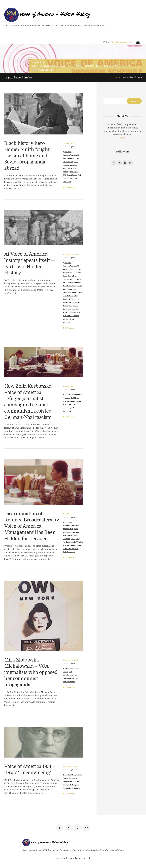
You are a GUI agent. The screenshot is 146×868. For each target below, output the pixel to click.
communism (77, 395)
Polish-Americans (70, 536)
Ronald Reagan (69, 303)
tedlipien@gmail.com (122, 42)
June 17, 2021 (68, 514)
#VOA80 (68, 152)
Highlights (38, 62)
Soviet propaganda (70, 306)
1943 (65, 158)
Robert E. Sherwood (71, 299)
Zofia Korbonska (69, 552)
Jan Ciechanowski (74, 283)
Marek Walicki (70, 668)
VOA (70, 178)
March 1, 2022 (68, 144)
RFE (64, 175)
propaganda (74, 172)
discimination (68, 529)
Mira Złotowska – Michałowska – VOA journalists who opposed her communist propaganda (31, 672)
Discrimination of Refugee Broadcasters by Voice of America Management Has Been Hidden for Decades (32, 526)
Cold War (71, 158)
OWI (75, 168)
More (122, 138)
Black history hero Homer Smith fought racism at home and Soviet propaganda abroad (27, 156)
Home (118, 77)
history (78, 158)
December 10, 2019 (70, 660)
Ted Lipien (72, 312)
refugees (66, 398)
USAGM (79, 542)
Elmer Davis (68, 276)
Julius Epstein (73, 289)
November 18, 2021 (70, 254)
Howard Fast (68, 162)
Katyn (70, 168)
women (75, 549)
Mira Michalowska (75, 293)
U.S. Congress (74, 785)
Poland (65, 172)
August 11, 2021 (69, 386)
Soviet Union (72, 175)
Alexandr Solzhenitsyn (72, 269)
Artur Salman (68, 273)
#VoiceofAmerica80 (71, 155)
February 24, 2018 (70, 767)
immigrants (75, 532)
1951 (66, 775)
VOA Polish (67, 316)
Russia (78, 303)
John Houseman (69, 286)
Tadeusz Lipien (69, 147)
